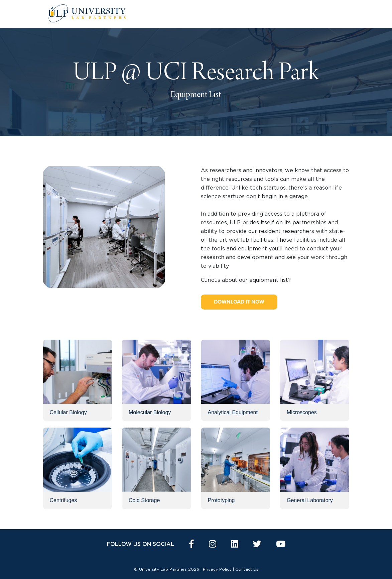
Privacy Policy (217, 569)
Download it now (239, 302)
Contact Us (247, 569)
